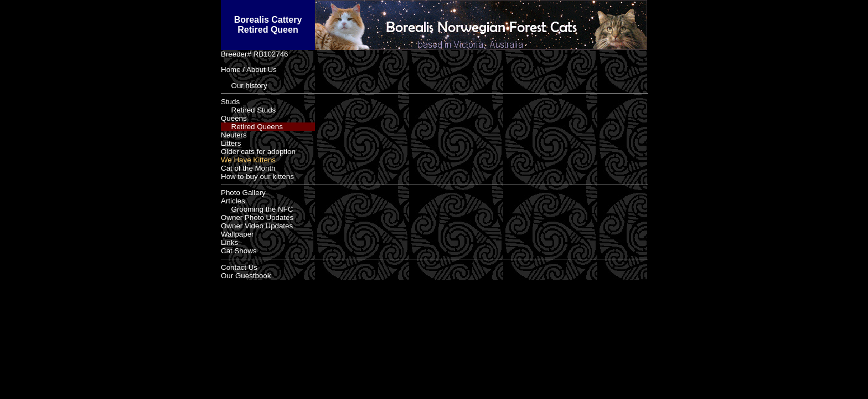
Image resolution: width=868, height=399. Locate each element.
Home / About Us (249, 70)
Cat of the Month (248, 168)
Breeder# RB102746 (255, 54)
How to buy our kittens (257, 177)
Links (229, 242)
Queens (234, 118)
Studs (230, 102)
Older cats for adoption (258, 152)
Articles (233, 201)
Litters (231, 143)
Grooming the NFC (257, 209)
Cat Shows (239, 251)
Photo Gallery (243, 193)
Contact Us (239, 267)
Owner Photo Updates (257, 218)
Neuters (234, 135)
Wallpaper (237, 234)
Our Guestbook (246, 276)
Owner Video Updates (257, 226)
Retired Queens (252, 127)
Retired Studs (248, 110)
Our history (244, 86)
